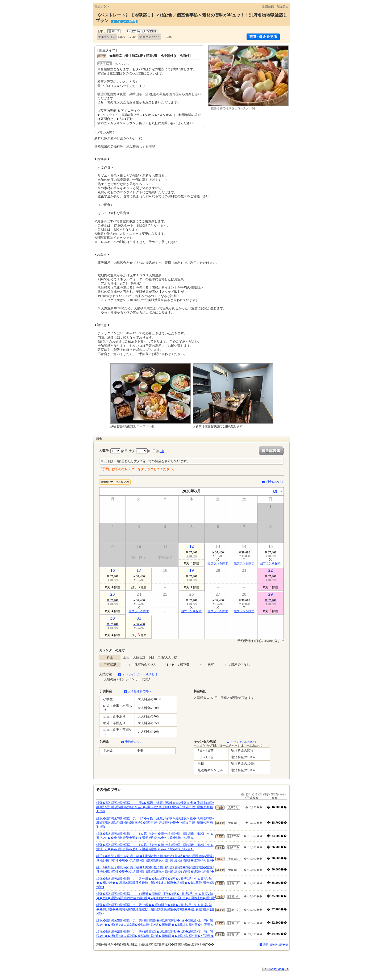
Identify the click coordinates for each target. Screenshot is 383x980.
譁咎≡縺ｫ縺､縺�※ (275, 945)
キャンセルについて (244, 742)
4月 (275, 491)
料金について (275, 482)
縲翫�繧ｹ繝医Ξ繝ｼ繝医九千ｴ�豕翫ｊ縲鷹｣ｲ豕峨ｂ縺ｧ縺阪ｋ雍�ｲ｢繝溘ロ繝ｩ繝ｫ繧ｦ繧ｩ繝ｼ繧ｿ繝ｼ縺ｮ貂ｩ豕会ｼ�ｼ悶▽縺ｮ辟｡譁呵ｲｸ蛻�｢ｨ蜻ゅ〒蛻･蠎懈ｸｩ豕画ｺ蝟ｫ (155, 807)
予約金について (135, 742)
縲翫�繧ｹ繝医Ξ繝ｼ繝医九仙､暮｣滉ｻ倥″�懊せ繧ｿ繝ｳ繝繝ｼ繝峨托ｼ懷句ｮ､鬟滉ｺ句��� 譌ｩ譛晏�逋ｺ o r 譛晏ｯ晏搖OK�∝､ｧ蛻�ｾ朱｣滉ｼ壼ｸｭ (155, 836)
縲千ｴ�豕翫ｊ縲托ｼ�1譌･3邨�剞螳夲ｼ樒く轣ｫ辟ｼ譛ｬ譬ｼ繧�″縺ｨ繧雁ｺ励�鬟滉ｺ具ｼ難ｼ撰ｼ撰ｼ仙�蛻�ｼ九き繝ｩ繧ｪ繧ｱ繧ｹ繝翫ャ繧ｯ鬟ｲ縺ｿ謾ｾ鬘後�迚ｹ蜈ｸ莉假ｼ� (155, 858)
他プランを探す (218, 563)
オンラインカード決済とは (140, 674)
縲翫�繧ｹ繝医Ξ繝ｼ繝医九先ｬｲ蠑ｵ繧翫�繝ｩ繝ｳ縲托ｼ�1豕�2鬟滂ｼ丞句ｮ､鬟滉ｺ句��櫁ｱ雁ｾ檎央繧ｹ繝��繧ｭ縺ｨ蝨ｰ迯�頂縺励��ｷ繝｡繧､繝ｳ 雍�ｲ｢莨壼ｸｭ (155, 923)
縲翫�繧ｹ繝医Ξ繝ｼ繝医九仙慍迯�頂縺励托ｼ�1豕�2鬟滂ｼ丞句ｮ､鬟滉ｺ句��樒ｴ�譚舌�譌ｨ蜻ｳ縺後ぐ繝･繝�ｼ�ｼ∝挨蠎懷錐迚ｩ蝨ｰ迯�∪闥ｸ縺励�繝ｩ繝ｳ (156, 896)
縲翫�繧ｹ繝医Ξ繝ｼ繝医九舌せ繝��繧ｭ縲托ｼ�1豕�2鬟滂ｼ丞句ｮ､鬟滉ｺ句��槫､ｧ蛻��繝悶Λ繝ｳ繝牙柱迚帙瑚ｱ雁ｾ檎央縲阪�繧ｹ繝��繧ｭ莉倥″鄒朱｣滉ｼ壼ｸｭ (155, 883)
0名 (162, 451)
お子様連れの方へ (140, 691)
